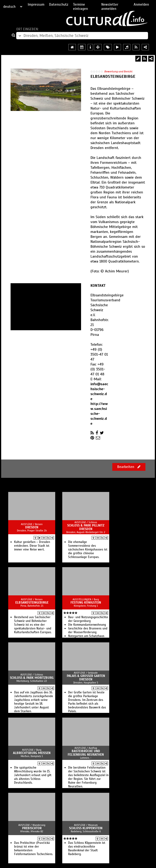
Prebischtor (32, 828)
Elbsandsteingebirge (32, 603)
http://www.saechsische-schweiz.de (99, 414)
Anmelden (141, 4)
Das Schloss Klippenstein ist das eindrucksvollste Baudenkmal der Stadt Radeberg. (87, 848)
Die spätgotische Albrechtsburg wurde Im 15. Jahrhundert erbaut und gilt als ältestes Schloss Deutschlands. (33, 775)
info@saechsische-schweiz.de (99, 391)
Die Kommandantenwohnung (87, 625)
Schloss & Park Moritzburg (32, 678)
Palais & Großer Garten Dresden (86, 678)
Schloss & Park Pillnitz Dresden (86, 527)
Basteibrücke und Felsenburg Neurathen (86, 753)
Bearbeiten (129, 467)
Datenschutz (59, 4)
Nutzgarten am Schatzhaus (86, 636)
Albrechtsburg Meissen (32, 753)
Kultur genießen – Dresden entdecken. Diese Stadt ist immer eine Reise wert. (32, 546)
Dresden (32, 527)
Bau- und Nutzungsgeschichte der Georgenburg (88, 619)
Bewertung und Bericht (118, 71)
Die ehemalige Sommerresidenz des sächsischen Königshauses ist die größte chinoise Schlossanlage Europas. (88, 550)
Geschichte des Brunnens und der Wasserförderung (88, 630)
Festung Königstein (86, 603)
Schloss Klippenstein (86, 828)
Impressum (36, 4)
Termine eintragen (80, 7)
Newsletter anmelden (110, 7)
